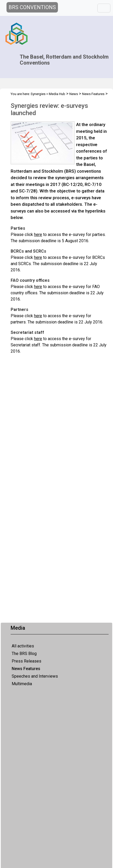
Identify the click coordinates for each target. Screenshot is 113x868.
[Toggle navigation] (104, 8)
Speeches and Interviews (35, 676)
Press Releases (26, 661)
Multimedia (22, 684)
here (38, 235)
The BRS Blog (24, 654)
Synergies (38, 94)
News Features (26, 669)
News (74, 94)
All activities (23, 646)
